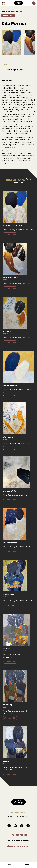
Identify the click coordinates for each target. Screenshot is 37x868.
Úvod (3, 12)
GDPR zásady (30, 865)
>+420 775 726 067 (19, 835)
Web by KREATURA (9, 865)
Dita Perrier (19, 12)
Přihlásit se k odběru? (18, 846)
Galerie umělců (10, 12)
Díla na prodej (8, 15)
